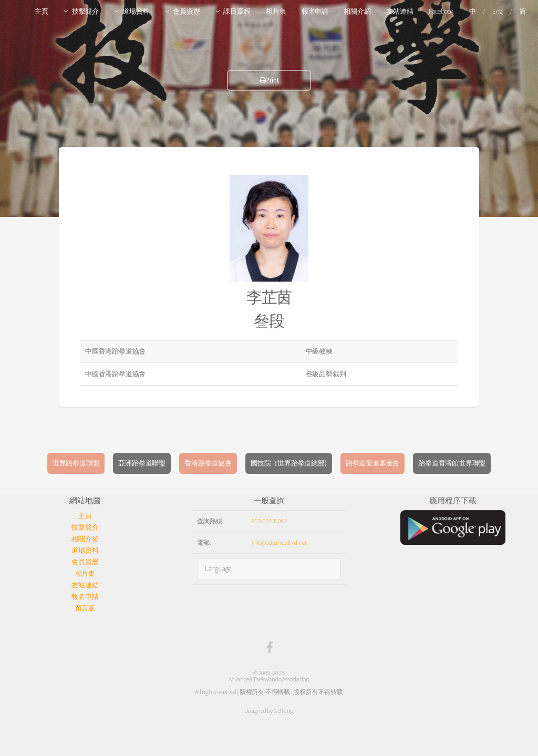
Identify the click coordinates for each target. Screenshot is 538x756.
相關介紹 (357, 11)
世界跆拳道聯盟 (76, 463)
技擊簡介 (85, 11)
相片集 (276, 11)
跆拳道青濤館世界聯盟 (452, 463)
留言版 (85, 608)
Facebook (441, 11)
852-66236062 (270, 521)
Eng (497, 11)
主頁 (42, 11)
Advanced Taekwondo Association (269, 679)
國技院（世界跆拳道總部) (289, 463)
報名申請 (315, 11)
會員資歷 (186, 11)
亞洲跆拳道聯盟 (142, 463)
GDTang (284, 711)
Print (269, 80)
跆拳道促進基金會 (373, 463)
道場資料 (136, 11)
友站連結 (400, 11)
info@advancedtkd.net (279, 542)
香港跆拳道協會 (208, 463)
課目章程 (237, 11)
